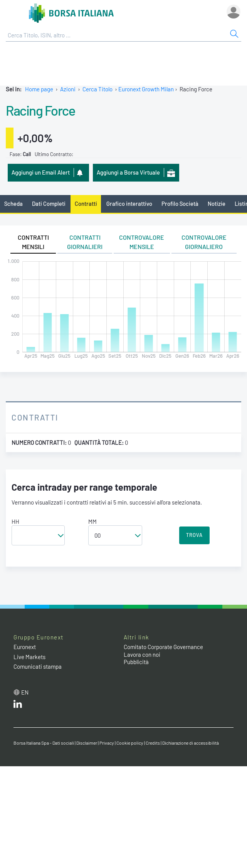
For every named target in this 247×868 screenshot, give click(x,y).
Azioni (68, 89)
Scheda (13, 204)
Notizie (217, 204)
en (25, 692)
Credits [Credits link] (153, 743)
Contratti (86, 204)
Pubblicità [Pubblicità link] (136, 662)
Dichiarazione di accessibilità (191, 743)
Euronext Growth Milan (146, 89)
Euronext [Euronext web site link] (25, 647)
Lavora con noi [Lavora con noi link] (142, 654)
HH (15, 521)
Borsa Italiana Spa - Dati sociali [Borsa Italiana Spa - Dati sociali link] (44, 743)
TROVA (194, 535)
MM (92, 521)
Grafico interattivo (129, 204)
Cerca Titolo (97, 89)
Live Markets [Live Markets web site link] (29, 657)
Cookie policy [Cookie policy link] (130, 743)
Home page (39, 89)
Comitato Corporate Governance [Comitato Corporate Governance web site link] (163, 647)
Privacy (107, 743)
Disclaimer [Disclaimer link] (87, 743)
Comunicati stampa (38, 666)
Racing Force (40, 110)
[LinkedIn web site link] (18, 706)
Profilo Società (180, 204)
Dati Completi (49, 204)
